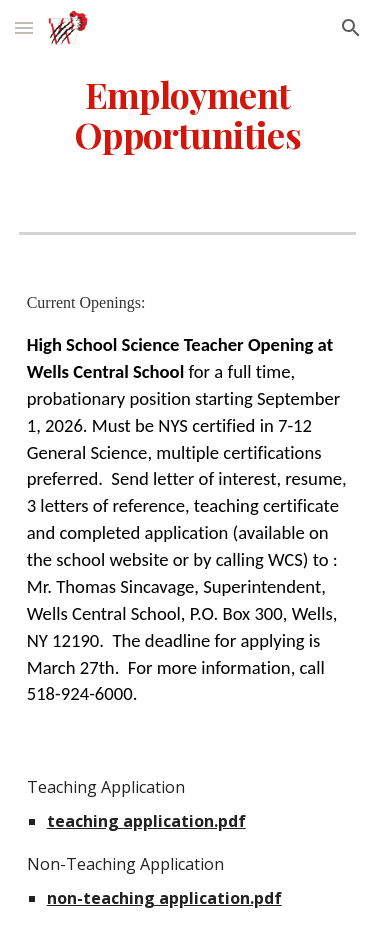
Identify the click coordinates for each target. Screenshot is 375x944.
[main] (188, 115)
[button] (24, 27)
